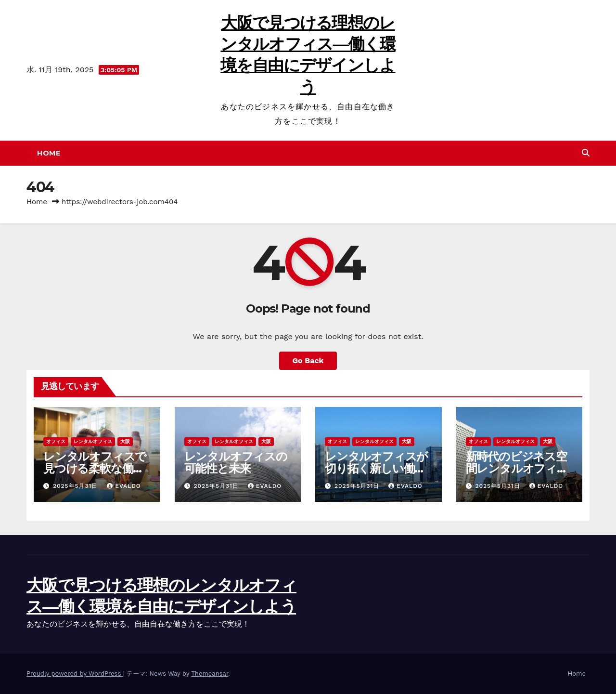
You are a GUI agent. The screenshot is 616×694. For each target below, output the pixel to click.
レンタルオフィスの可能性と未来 (236, 462)
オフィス (56, 441)
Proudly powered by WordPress (75, 674)
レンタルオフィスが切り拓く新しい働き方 (376, 468)
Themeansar (210, 674)
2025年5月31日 (77, 486)
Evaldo (124, 486)
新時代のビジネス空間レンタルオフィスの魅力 (517, 468)
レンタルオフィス (93, 441)
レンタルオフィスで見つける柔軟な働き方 (95, 468)
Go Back (308, 360)
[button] (586, 153)
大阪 (125, 441)
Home (49, 153)
